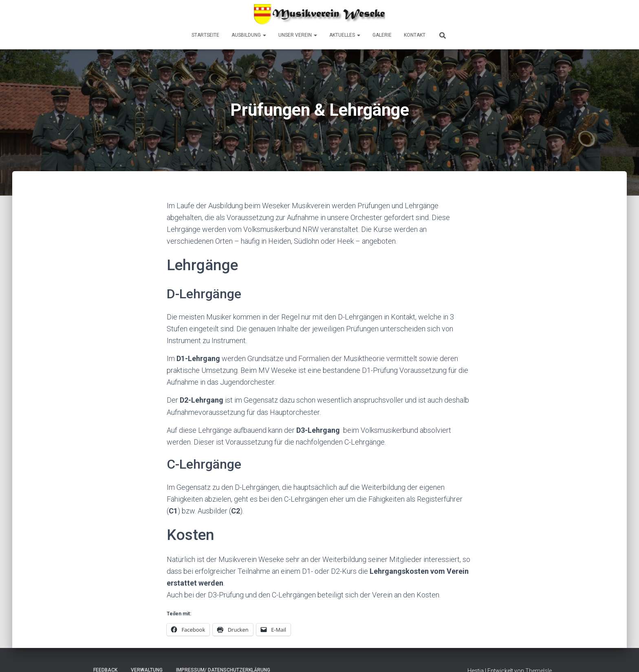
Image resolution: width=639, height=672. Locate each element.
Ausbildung (249, 35)
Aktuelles (345, 35)
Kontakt (415, 35)
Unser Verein (298, 35)
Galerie (382, 35)
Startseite (205, 35)
